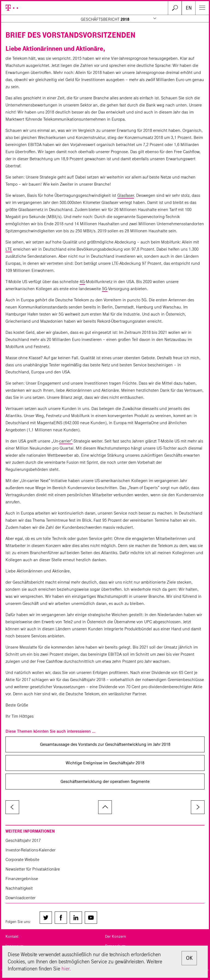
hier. (66, 969)
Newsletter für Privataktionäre (33, 869)
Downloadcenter (21, 898)
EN (189, 8)
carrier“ (66, 441)
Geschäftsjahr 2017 (23, 840)
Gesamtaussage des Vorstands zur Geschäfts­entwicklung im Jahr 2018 (105, 744)
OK (189, 958)
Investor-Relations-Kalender (30, 850)
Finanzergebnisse (22, 879)
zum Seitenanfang (105, 807)
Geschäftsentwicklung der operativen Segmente (105, 781)
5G (105, 289)
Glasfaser (126, 195)
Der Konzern (116, 936)
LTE (9, 249)
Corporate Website (22, 859)
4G (82, 282)
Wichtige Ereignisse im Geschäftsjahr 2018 (105, 763)
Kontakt (12, 936)
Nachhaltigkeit (19, 888)
